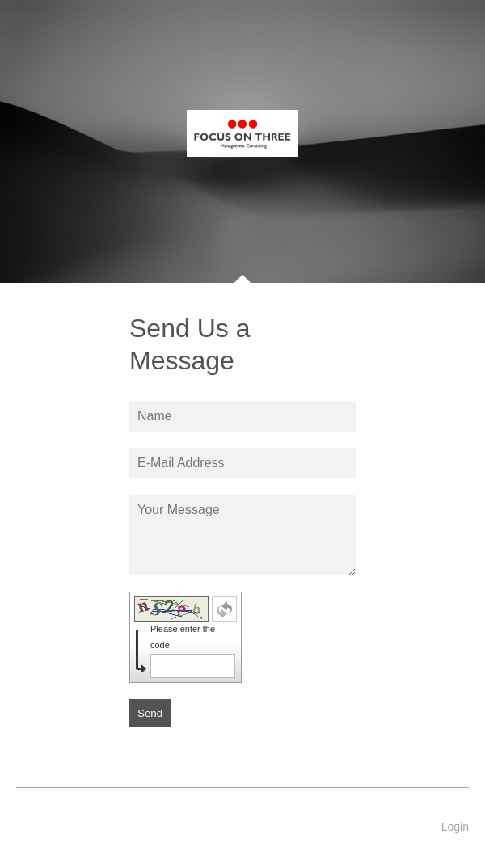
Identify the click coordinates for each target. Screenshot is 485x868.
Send (150, 713)
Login (455, 827)
